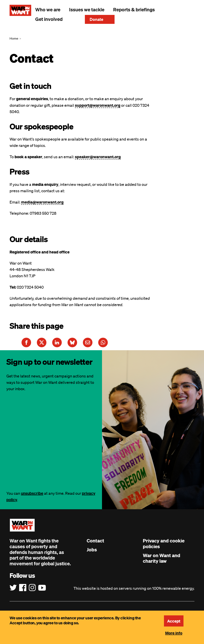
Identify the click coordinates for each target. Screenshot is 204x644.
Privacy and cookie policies (164, 544)
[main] (102, 189)
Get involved (49, 19)
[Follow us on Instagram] (32, 588)
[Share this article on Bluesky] (72, 342)
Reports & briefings (134, 10)
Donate (97, 19)
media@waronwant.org (42, 202)
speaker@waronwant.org (98, 157)
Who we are (48, 10)
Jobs (92, 550)
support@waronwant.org (98, 105)
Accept (174, 621)
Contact (95, 541)
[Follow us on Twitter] (13, 588)
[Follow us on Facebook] (23, 588)
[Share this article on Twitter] (42, 342)
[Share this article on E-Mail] (88, 342)
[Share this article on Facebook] (26, 342)
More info (174, 633)
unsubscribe (32, 493)
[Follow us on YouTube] (42, 588)
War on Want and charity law (162, 558)
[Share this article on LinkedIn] (57, 342)
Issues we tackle (87, 10)
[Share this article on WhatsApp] (103, 342)
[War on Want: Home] (20, 10)
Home (14, 38)
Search (74, 19)
